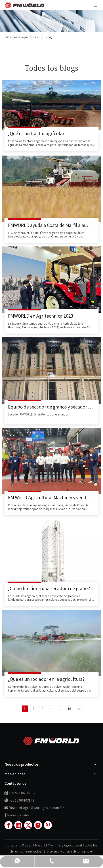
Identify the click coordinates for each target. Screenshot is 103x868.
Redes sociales (18, 815)
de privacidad (83, 851)
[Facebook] (8, 825)
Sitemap (54, 851)
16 (69, 709)
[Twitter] (28, 825)
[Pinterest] (48, 825)
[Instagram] (38, 825)
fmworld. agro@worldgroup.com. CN (37, 808)
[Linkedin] (18, 825)
